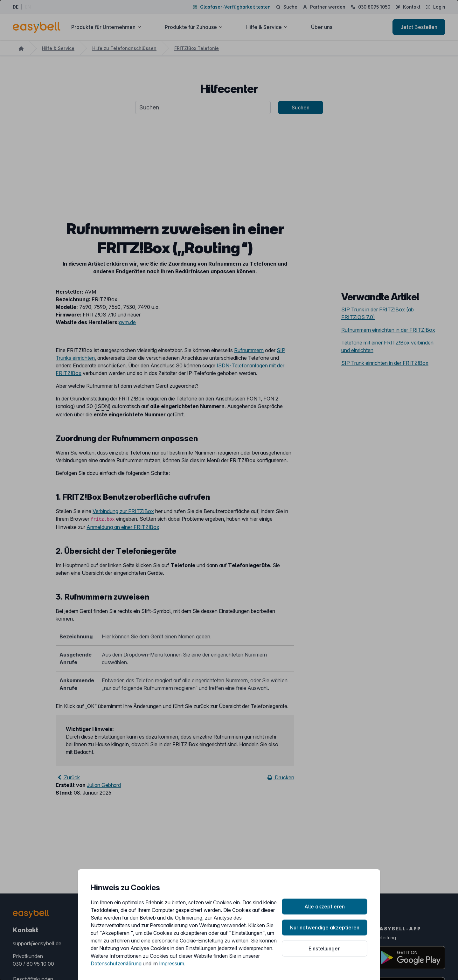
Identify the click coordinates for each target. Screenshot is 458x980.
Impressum (172, 963)
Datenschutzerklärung (116, 963)
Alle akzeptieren (325, 907)
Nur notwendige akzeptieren (325, 928)
